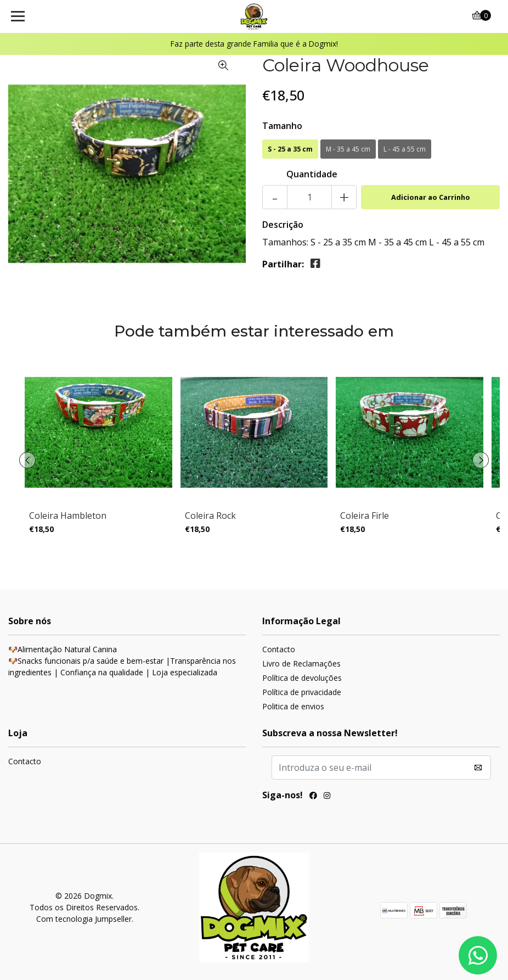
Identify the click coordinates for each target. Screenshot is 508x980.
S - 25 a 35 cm (290, 149)
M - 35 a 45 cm (348, 149)
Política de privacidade (302, 692)
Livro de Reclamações (301, 663)
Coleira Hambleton (68, 516)
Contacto (279, 649)
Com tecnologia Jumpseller (84, 919)
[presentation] (27, 460)
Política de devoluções (302, 678)
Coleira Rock (210, 516)
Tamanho (282, 126)
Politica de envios (293, 706)
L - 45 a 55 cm (405, 149)
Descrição (283, 225)
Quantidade (312, 174)
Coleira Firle (365, 516)
